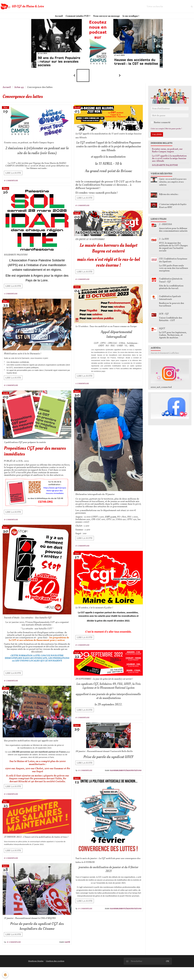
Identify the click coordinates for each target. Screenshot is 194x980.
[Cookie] (5, 975)
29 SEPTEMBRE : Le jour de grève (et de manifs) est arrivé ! (107, 689)
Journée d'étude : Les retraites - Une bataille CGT (34, 622)
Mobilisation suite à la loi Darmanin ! (27, 357)
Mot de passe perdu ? (174, 132)
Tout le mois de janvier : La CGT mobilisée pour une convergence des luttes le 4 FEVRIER (106, 878)
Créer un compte (157, 132)
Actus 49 (19, 90)
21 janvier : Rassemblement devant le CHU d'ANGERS (36, 931)
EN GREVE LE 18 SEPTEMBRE (94, 243)
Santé (67, 955)
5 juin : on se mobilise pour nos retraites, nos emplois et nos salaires (173, 185)
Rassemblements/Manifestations (126, 787)
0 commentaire (11, 184)
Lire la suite (13, 176)
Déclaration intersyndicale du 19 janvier (100, 502)
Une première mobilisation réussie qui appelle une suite (35, 747)
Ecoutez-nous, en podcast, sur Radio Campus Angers (36, 146)
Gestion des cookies (55, 974)
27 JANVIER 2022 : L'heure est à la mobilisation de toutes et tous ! (35, 848)
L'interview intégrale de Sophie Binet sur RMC (173, 209)
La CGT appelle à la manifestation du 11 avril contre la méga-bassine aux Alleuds (108, 139)
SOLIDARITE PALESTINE (19, 258)
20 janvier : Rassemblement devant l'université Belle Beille (107, 766)
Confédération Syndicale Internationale (170, 301)
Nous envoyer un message (107, 17)
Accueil (57, 17)
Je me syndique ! (132, 17)
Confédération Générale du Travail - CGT (171, 283)
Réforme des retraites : (169, 197)
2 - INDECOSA (165, 227)
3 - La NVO (164, 242)
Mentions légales (36, 974)
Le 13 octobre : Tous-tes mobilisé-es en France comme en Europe (108, 332)
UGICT (162, 331)
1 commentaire (11, 297)
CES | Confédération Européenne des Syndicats (173, 263)
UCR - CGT (164, 317)
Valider (157, 137)
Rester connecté (161, 125)
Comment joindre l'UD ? (78, 17)
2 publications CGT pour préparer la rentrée (30, 446)
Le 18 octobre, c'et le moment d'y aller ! (99, 616)
